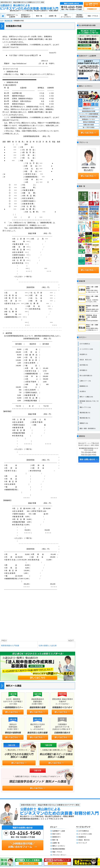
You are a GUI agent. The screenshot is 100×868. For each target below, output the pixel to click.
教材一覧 (39, 16)
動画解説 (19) (84, 386)
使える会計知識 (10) (86, 376)
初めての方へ (57, 834)
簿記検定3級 (8, 21)
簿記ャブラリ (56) (85, 407)
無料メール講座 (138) (86, 397)
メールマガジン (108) (86, 349)
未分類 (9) (83, 391)
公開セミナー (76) (85, 381)
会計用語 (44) (84, 365)
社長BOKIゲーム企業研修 (12, 16)
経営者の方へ (57, 837)
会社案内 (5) (83, 354)
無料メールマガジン (66, 16)
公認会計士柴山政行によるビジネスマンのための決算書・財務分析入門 (29, 5)
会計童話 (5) (83, 370)
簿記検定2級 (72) (85, 413)
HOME (3, 16)
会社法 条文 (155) (86, 360)
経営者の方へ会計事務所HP (26, 16)
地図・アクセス (93, 16)
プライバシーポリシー (59, 855)
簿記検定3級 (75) (85, 418)
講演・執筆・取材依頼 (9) (88, 428)
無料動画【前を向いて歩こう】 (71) (89, 402)
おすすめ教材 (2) (85, 344)
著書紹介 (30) (84, 423)
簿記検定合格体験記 (79, 16)
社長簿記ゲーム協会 (59, 831)
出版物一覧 (53, 16)
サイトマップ (83, 843)
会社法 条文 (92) (84, 840)
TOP (1, 21)
